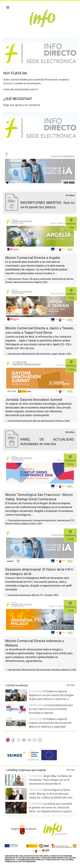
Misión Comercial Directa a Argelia (33, 258)
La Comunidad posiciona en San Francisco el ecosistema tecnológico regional (51, 709)
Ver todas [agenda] (70, 432)
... (8, 183)
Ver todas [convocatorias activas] (70, 195)
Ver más (71, 685)
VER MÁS (69, 183)
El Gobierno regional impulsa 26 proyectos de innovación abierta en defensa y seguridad (50, 723)
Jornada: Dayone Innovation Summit (34, 400)
